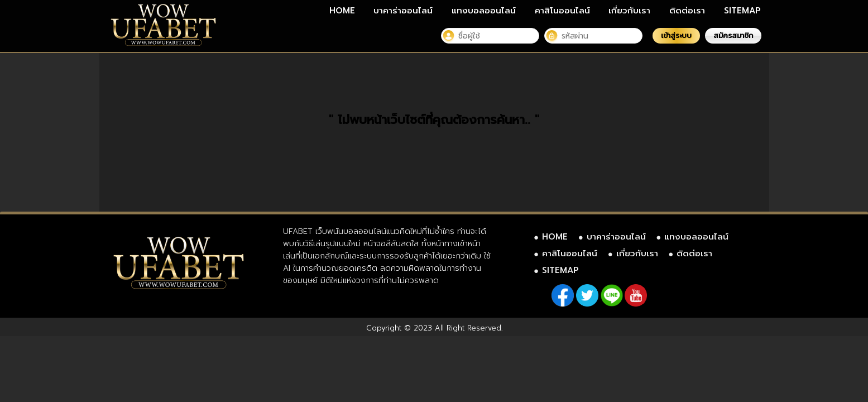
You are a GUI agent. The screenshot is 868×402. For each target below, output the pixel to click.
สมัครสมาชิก (733, 35)
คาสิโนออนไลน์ (562, 11)
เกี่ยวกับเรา (629, 11)
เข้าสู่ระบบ (676, 35)
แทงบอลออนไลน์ (484, 11)
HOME (342, 11)
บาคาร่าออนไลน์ (403, 11)
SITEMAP (742, 11)
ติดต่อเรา (687, 11)
